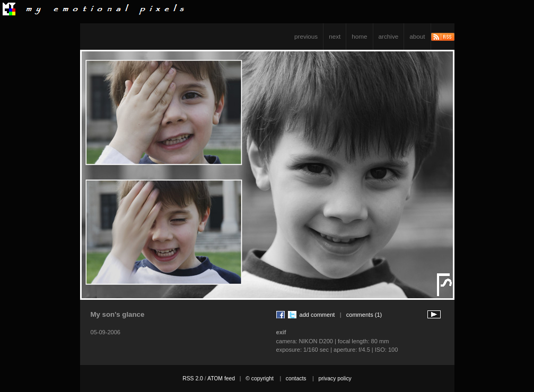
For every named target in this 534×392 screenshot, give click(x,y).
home (359, 36)
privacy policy (335, 378)
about (417, 36)
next (335, 36)
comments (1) (364, 315)
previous (306, 36)
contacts (296, 378)
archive (389, 36)
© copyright (260, 378)
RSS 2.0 (193, 378)
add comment (317, 315)
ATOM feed (221, 378)
